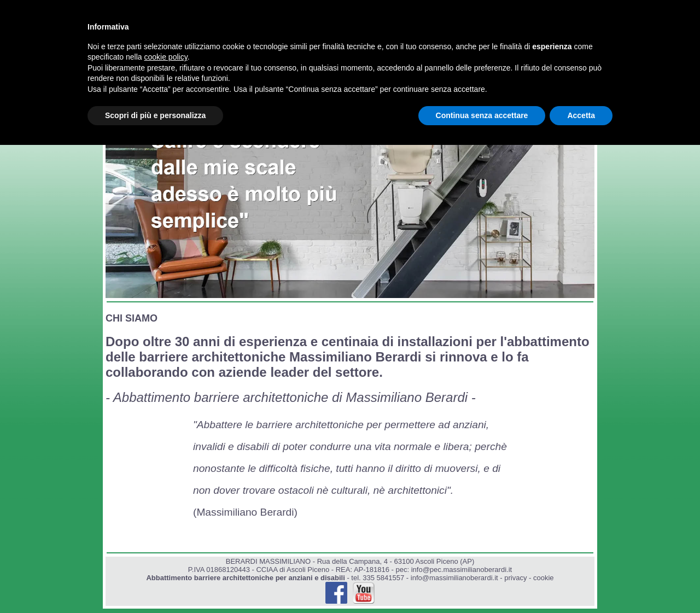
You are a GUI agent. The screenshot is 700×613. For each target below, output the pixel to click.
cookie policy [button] (166, 57)
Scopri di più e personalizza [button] (155, 115)
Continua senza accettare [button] (482, 115)
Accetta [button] (581, 115)
